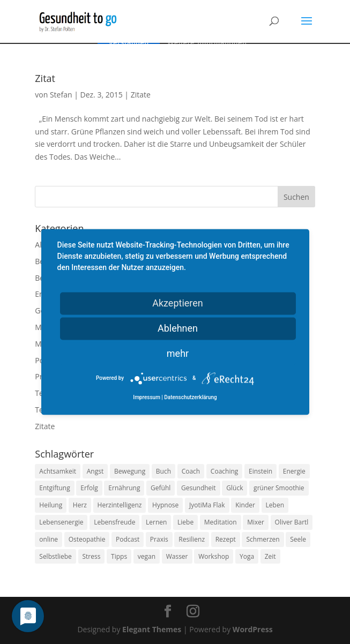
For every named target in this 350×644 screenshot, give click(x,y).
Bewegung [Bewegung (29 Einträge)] (130, 471)
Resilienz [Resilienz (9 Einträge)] (192, 539)
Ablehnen (178, 328)
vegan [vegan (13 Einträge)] (147, 556)
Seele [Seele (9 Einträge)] (298, 539)
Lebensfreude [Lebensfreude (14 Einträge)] (114, 522)
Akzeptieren (178, 303)
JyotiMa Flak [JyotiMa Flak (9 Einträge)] (207, 505)
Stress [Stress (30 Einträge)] (92, 556)
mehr (178, 353)
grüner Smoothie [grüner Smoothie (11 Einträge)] (279, 488)
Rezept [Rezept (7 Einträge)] (226, 539)
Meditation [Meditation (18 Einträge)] (221, 522)
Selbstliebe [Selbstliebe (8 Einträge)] (55, 556)
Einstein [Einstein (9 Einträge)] (260, 471)
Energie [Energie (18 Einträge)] (294, 471)
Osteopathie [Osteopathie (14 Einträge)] (87, 539)
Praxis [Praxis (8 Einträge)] (159, 539)
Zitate (141, 95)
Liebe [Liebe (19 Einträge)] (185, 522)
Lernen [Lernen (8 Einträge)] (156, 522)
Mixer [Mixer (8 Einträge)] (256, 522)
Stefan (61, 95)
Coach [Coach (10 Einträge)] (191, 471)
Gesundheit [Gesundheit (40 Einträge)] (199, 488)
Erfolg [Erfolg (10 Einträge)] (89, 488)
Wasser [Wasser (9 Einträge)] (177, 556)
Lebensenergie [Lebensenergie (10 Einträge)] (61, 522)
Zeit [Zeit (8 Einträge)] (270, 556)
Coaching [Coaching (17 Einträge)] (224, 471)
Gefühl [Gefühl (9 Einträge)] (161, 488)
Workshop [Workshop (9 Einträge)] (214, 556)
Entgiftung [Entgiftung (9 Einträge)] (54, 488)
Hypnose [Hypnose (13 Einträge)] (165, 505)
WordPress (253, 629)
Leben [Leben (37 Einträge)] (275, 505)
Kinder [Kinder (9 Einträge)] (245, 505)
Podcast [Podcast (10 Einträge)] (128, 539)
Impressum (147, 398)
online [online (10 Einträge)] (49, 539)
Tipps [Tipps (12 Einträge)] (119, 556)
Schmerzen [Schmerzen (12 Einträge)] (263, 539)
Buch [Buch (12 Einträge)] (163, 471)
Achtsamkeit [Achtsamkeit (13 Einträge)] (58, 471)
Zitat (45, 78)
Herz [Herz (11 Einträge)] (80, 505)
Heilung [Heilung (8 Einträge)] (51, 505)
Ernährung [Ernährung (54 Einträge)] (124, 488)
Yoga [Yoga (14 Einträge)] (247, 556)
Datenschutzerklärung (190, 398)
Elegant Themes (152, 629)
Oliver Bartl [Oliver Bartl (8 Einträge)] (292, 522)
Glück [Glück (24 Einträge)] (234, 488)
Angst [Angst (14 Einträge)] (95, 471)
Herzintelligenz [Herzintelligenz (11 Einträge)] (120, 505)
